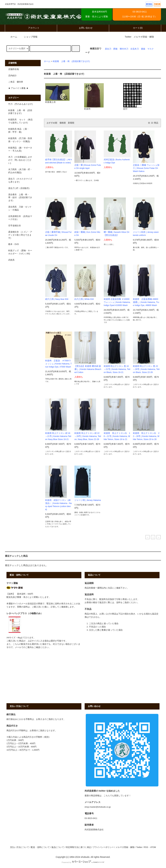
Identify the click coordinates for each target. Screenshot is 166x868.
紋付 (132, 97)
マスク (151, 49)
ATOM (153, 847)
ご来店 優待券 (16, 82)
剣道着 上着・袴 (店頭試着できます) (71, 61)
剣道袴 (94, 97)
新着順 (71, 123)
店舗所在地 (14, 69)
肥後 (115, 49)
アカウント (31, 28)
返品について (58, 847)
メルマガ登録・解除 (144, 37)
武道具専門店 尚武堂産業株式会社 (47, 16)
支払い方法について (20, 847)
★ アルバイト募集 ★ (18, 88)
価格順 (63, 123)
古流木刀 (135, 49)
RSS (146, 847)
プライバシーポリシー (103, 847)
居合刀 (108, 49)
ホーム (12, 37)
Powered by (83, 862)
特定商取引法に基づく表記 (78, 847)
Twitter (128, 37)
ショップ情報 (29, 37)
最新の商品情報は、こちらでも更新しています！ (108, 796)
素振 (143, 49)
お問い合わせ (83, 28)
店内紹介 (12, 76)
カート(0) (135, 28)
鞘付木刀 (124, 49)
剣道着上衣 (57, 93)
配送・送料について (40, 847)
